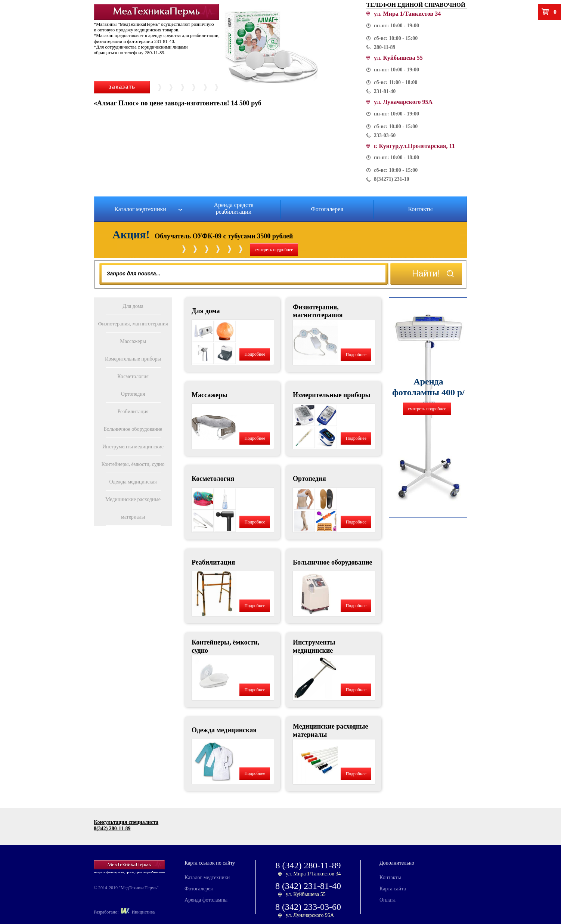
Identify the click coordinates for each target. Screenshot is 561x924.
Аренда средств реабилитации (233, 208)
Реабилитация (133, 412)
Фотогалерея (327, 209)
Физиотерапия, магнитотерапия (133, 324)
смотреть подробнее (274, 250)
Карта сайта (393, 889)
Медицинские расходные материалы (133, 508)
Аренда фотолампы (206, 900)
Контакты (420, 209)
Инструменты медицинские (133, 447)
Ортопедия (133, 394)
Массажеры (133, 341)
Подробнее (255, 354)
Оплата (388, 900)
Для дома (133, 306)
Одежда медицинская (133, 482)
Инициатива (143, 912)
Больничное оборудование (133, 429)
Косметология (133, 376)
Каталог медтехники (140, 209)
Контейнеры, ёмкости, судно (133, 464)
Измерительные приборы (133, 359)
